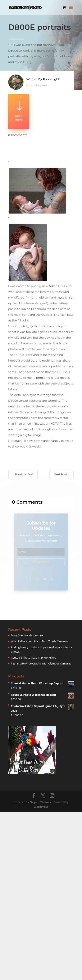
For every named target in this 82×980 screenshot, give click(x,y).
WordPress (41, 807)
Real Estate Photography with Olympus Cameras (41, 663)
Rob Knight (51, 80)
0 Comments (18, 135)
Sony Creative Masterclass (27, 635)
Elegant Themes (40, 802)
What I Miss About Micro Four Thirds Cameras (39, 641)
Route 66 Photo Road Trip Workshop (34, 658)
